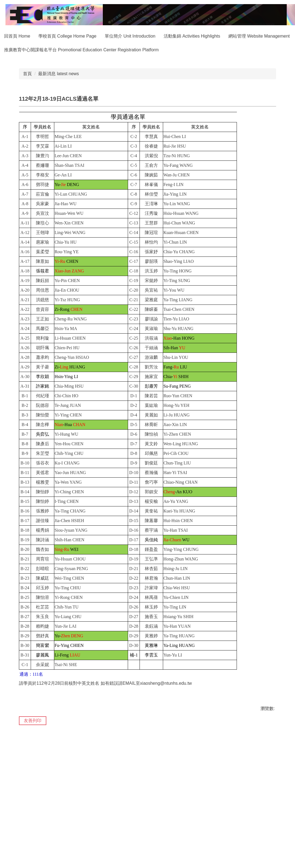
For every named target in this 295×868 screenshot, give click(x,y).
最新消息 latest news (58, 158)
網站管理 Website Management (35, 50)
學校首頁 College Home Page (79, 36)
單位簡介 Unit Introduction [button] (142, 36)
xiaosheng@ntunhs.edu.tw (166, 767)
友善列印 (33, 805)
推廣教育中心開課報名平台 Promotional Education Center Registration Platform (151, 50)
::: (6, 36)
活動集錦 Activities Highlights (204, 36)
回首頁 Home (29, 36)
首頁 (27, 158)
